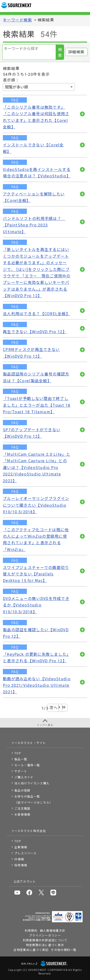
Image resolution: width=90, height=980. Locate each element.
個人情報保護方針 (53, 930)
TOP (18, 753)
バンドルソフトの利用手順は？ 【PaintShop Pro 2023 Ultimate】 (34, 225)
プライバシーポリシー (45, 935)
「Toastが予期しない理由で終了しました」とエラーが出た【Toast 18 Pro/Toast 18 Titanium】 (37, 405)
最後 (63, 708)
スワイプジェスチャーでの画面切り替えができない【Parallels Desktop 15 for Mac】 (36, 574)
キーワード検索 (17, 20)
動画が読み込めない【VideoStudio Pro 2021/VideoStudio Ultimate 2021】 (37, 686)
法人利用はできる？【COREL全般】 (36, 314)
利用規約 (31, 930)
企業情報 (21, 847)
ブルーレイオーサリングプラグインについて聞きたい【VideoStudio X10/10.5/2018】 (36, 505)
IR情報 (19, 859)
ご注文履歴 (22, 808)
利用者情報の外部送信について (45, 940)
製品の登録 (22, 790)
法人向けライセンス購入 (32, 783)
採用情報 (21, 865)
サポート (21, 771)
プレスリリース (25, 853)
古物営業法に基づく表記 (31, 950)
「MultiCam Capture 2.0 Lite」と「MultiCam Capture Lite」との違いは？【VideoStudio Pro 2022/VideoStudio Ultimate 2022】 (37, 468)
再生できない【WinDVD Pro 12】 (35, 332)
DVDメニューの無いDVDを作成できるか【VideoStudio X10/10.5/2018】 (36, 605)
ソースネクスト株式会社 (29, 831)
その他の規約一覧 (64, 950)
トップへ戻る (45, 725)
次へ (54, 708)
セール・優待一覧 (27, 765)
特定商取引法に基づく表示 (45, 945)
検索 (60, 53)
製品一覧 (21, 759)
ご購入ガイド (24, 777)
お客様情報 (22, 814)
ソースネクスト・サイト (29, 743)
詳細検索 (76, 52)
